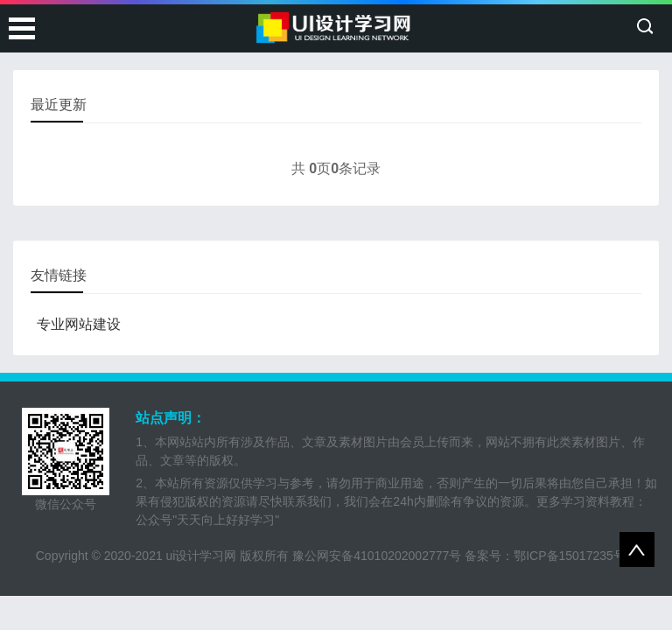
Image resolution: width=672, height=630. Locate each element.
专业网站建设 (79, 324)
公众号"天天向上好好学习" (207, 520)
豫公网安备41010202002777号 (377, 556)
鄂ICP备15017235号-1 (575, 556)
